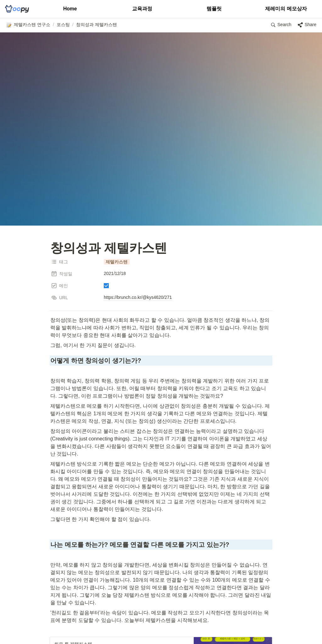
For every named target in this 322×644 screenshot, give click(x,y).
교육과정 (142, 9)
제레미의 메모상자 (286, 9)
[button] (28, 25)
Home (70, 9)
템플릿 (214, 9)
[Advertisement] (161, 627)
